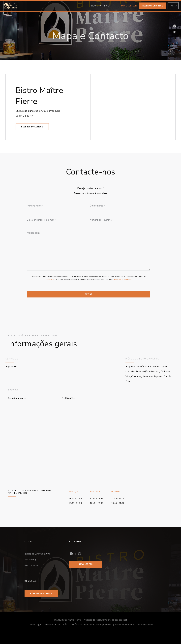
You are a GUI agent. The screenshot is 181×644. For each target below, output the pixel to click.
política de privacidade (122, 280)
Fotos (107, 6)
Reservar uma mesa (153, 6)
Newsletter (86, 564)
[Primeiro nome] (57, 206)
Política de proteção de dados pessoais (94, 625)
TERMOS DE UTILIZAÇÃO (59, 625)
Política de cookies (127, 625)
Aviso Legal (38, 625)
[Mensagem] (88, 250)
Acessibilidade (145, 625)
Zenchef (123, 620)
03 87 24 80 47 (24, 116)
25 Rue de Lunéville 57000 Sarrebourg (52, 110)
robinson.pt (50, 280)
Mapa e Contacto (129, 6)
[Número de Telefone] (120, 220)
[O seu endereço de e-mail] (57, 220)
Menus (96, 6)
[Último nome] (120, 206)
